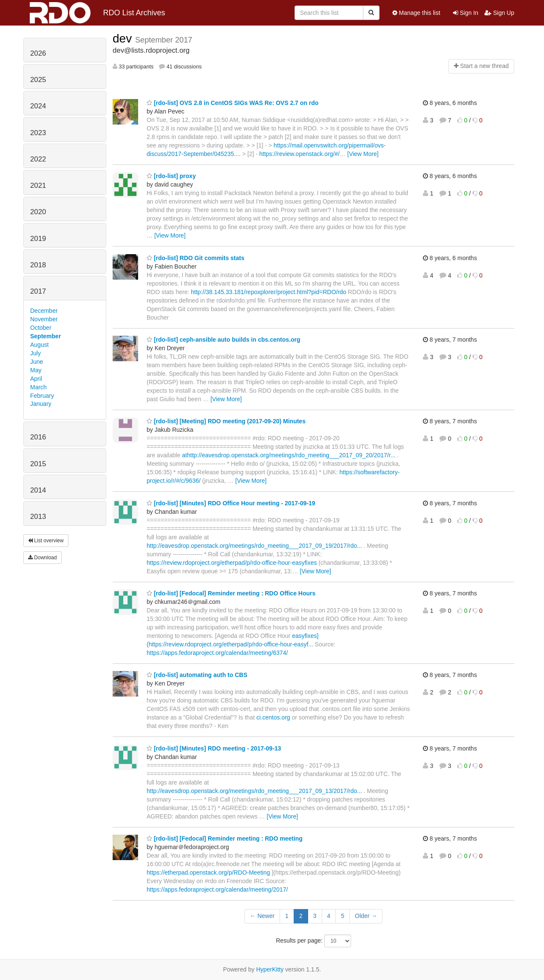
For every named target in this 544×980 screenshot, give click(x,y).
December (44, 311)
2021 (38, 186)
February (42, 396)
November (44, 319)
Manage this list (416, 13)
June (37, 362)
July (35, 353)
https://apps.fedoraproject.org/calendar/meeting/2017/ (217, 889)
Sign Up (499, 13)
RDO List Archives (98, 13)
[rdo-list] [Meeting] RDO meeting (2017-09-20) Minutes (226, 421)
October (41, 328)
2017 (38, 291)
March (38, 387)
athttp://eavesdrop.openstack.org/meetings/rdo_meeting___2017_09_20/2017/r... (289, 455)
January (41, 404)
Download (42, 558)
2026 (38, 53)
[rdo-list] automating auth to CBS (197, 675)
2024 (38, 106)
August (40, 345)
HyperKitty (270, 969)
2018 (38, 265)
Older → (366, 916)
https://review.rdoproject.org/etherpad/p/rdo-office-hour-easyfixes (232, 563)
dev (124, 38)
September (45, 336)
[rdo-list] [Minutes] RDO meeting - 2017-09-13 (214, 748)
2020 (38, 212)
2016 (38, 437)
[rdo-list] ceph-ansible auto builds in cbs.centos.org (223, 340)
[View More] (363, 154)
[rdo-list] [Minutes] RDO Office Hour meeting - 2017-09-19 (231, 503)
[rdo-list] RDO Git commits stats (195, 258)
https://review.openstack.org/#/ (299, 154)
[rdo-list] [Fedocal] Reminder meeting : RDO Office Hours (231, 593)
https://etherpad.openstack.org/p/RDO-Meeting (208, 872)
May (36, 370)
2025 (38, 80)
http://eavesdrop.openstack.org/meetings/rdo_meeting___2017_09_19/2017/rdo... (254, 546)
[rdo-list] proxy (171, 176)
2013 (38, 517)
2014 (38, 490)
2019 (38, 239)
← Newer (262, 916)
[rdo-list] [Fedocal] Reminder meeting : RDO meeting (225, 838)
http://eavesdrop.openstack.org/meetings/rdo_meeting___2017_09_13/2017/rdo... (254, 791)
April (36, 379)
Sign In (466, 13)
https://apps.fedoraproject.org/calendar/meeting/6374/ (217, 653)
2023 (38, 133)
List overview (46, 541)
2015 (38, 464)
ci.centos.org (273, 717)
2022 (38, 159)
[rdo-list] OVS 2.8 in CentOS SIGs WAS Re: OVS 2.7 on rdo (232, 103)
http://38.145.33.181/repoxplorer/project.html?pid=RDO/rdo (268, 292)
